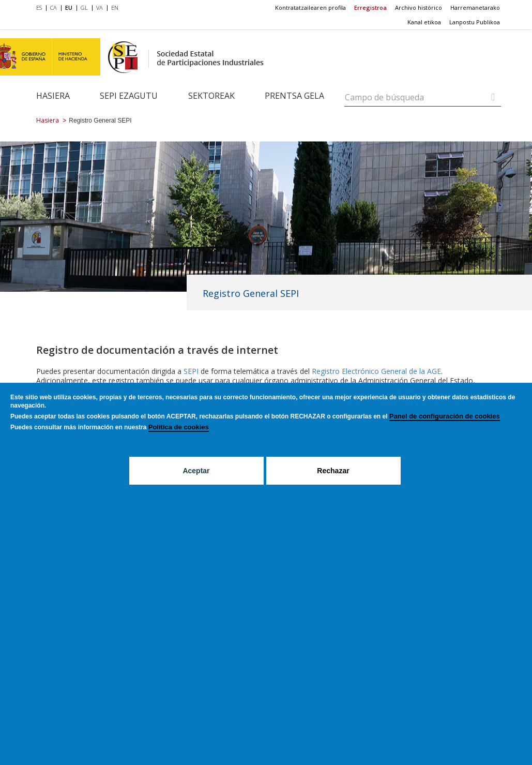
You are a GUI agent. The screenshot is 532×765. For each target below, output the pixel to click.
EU (69, 8)
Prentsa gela (294, 96)
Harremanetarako (475, 8)
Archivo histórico (419, 8)
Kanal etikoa (424, 22)
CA (54, 8)
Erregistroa (370, 8)
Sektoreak (211, 96)
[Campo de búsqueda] (493, 97)
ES (39, 8)
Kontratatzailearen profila (310, 8)
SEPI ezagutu (129, 96)
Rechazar (333, 471)
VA (100, 8)
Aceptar (196, 471)
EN (115, 8)
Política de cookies (179, 427)
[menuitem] (41, 8)
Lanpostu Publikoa (475, 22)
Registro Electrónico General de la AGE (376, 371)
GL (84, 8)
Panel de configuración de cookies (445, 416)
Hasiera (53, 96)
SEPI (191, 371)
